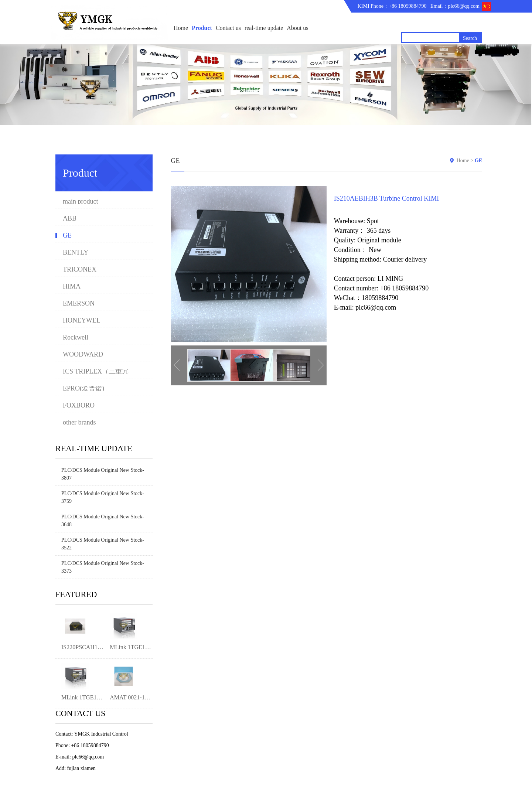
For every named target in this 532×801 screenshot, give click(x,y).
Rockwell (76, 338)
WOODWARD (83, 355)
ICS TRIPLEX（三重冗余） (96, 371)
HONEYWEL (82, 321)
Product (202, 28)
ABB (70, 219)
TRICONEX (80, 270)
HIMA (72, 287)
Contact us (228, 28)
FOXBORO (79, 405)
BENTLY (76, 253)
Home (181, 28)
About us (297, 28)
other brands (79, 422)
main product (80, 202)
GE (67, 236)
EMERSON (79, 304)
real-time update (264, 28)
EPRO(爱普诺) (83, 388)
